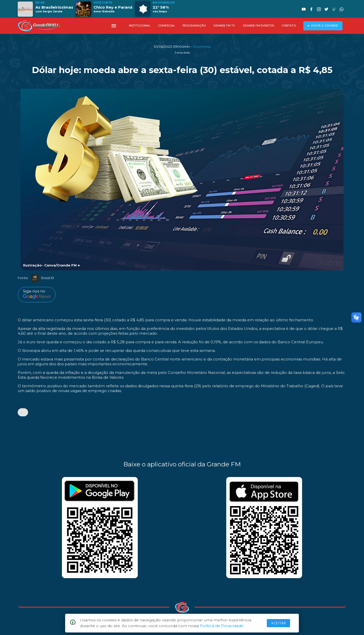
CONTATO (289, 26)
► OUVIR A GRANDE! (323, 26)
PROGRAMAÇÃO (194, 26)
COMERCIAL (166, 26)
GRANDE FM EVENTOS (258, 26)
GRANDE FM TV (224, 26)
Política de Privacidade (222, 626)
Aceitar (279, 623)
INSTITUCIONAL (140, 26)
